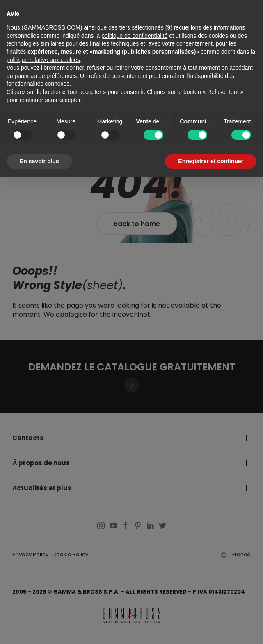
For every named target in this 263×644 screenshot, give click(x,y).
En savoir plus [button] (39, 161)
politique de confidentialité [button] (134, 36)
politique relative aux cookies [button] (43, 60)
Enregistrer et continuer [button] (211, 161)
